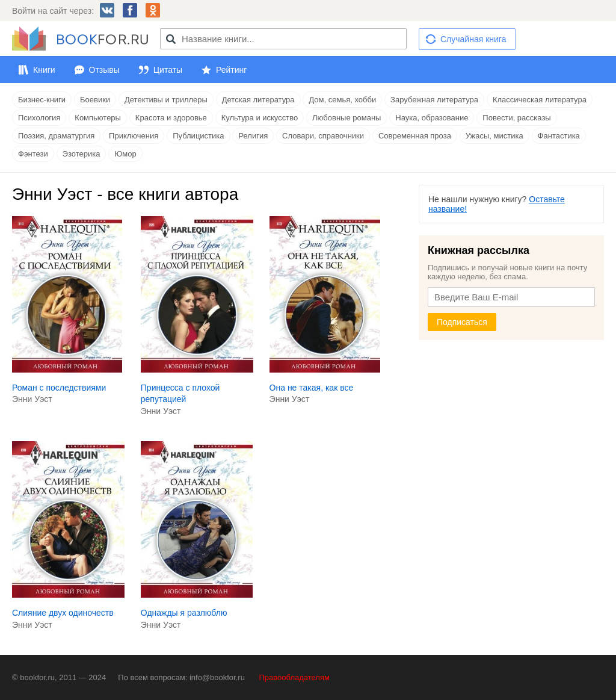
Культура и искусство (260, 118)
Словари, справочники (323, 136)
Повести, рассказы (516, 118)
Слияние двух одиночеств (63, 613)
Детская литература (258, 100)
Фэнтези (33, 154)
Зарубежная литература (434, 100)
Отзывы (104, 70)
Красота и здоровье (171, 118)
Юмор (125, 154)
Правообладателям (294, 677)
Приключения (134, 136)
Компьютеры (98, 118)
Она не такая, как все (312, 388)
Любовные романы (346, 118)
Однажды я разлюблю (184, 613)
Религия (253, 136)
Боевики (95, 100)
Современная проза (415, 136)
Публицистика (198, 136)
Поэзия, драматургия (56, 136)
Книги (44, 70)
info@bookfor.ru (217, 677)
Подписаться (462, 322)
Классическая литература (540, 100)
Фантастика (559, 136)
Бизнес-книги (42, 100)
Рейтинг (231, 70)
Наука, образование (432, 118)
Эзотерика (82, 154)
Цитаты (168, 70)
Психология (39, 118)
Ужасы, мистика (494, 136)
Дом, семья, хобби (342, 100)
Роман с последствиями (59, 388)
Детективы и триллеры (166, 100)
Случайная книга (473, 39)
